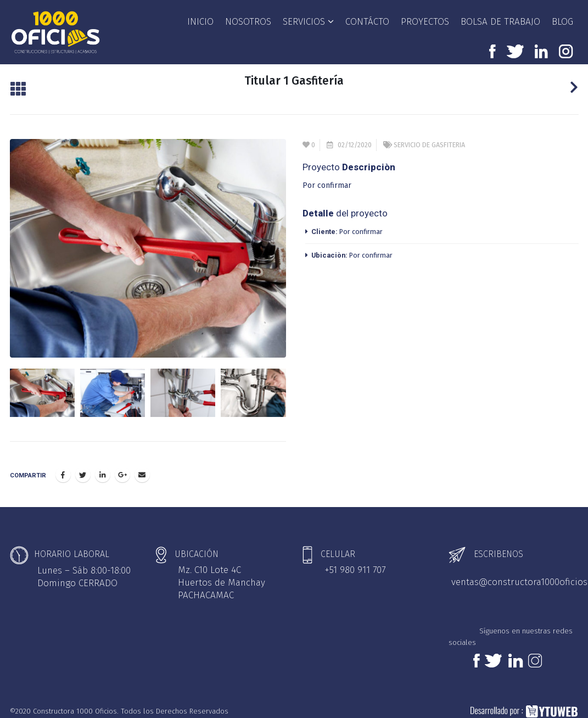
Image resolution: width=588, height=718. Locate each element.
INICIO (200, 22)
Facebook (63, 468)
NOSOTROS (248, 22)
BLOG (562, 22)
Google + (122, 468)
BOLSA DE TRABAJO (500, 22)
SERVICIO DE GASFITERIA (429, 145)
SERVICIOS (304, 22)
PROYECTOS (425, 22)
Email (142, 468)
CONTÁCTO (367, 22)
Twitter (83, 468)
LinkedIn (103, 468)
